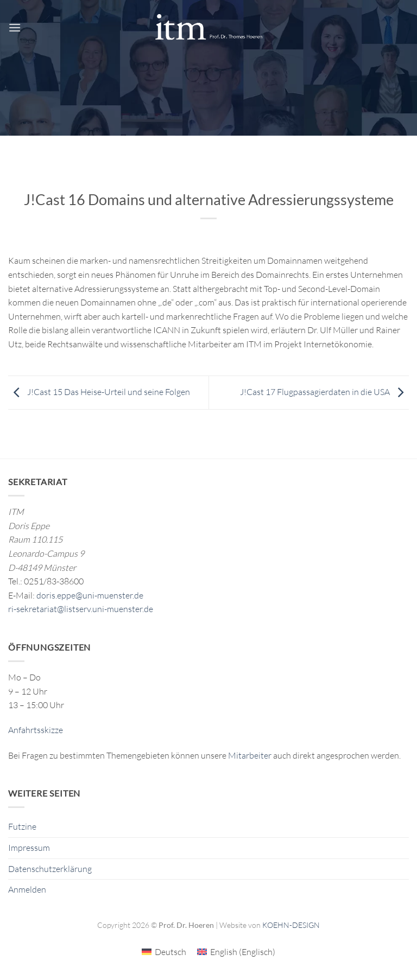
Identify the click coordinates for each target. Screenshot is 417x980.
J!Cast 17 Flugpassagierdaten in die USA (324, 392)
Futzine (22, 826)
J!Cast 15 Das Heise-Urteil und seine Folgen (99, 392)
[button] (15, 27)
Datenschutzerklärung (50, 869)
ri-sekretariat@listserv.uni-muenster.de (81, 609)
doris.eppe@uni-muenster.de (90, 595)
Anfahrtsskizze (36, 730)
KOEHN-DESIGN (291, 925)
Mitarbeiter (250, 755)
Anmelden (27, 889)
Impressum (29, 848)
